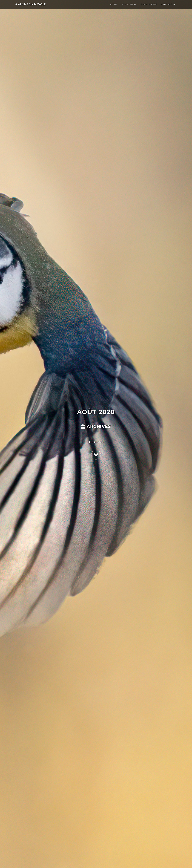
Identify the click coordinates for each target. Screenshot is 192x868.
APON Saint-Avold (30, 6)
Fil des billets (96, 442)
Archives (96, 426)
